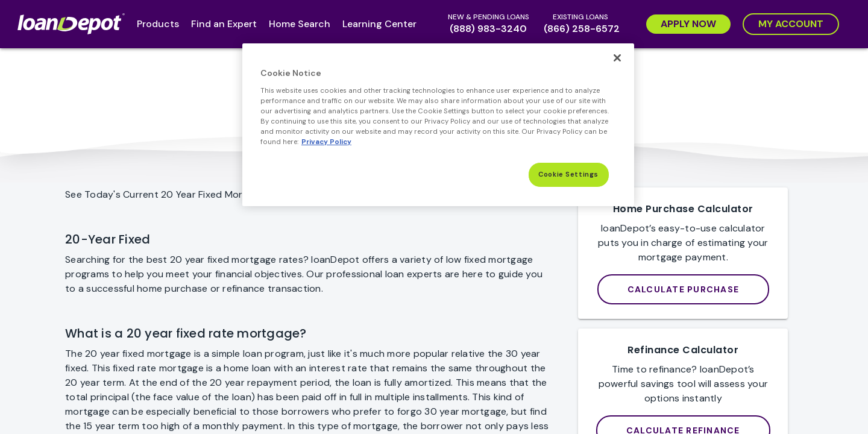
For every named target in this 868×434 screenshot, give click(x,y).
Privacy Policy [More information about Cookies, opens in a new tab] (326, 142)
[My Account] (791, 24)
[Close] (617, 58)
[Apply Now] (688, 24)
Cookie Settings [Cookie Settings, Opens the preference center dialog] (568, 175)
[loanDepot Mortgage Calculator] (684, 289)
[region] (438, 125)
